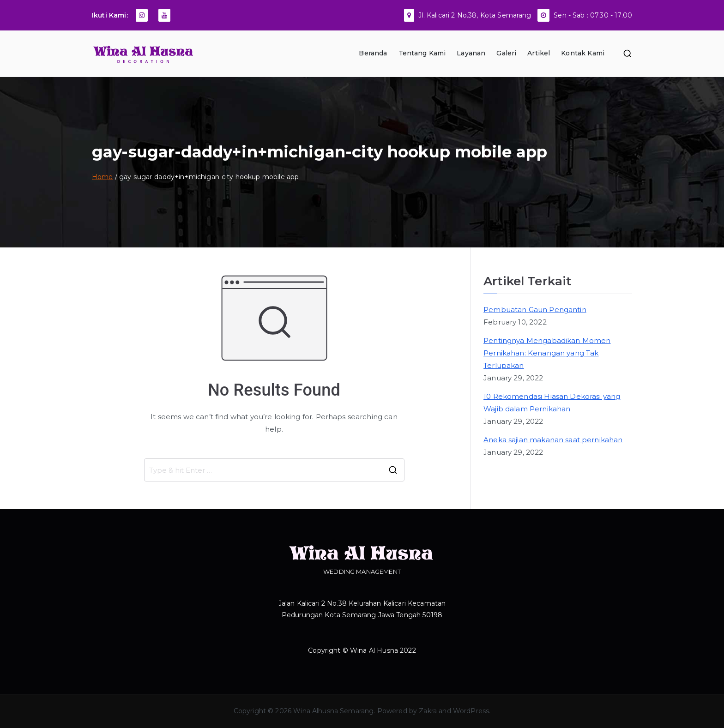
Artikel (539, 53)
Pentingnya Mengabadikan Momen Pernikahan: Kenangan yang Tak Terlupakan (547, 353)
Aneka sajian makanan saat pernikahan (553, 440)
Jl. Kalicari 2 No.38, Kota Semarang (475, 15)
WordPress (471, 711)
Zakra (428, 711)
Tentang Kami (422, 53)
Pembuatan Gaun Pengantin (535, 310)
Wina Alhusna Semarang (333, 711)
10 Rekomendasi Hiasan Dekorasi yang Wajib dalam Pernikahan (552, 403)
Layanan (471, 53)
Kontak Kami (583, 53)
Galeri (506, 53)
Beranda (373, 53)
